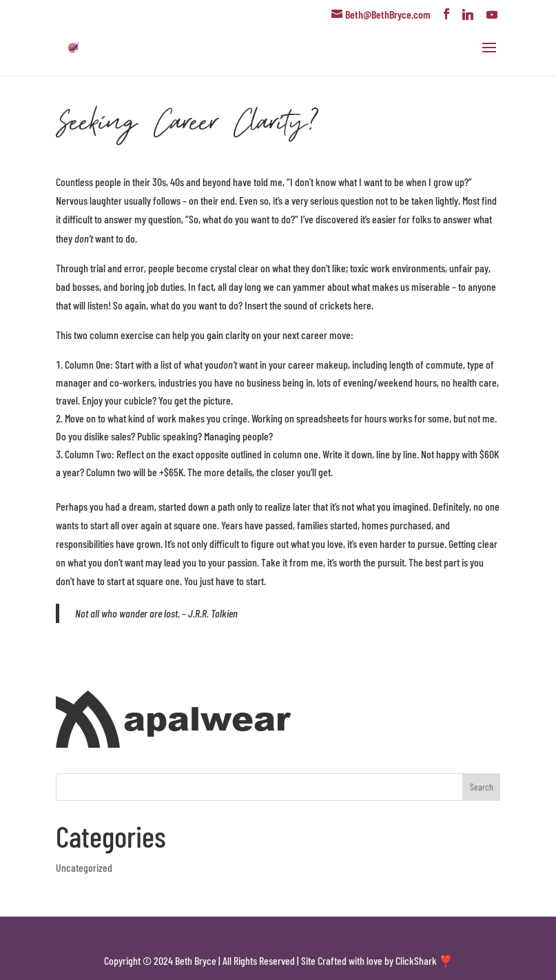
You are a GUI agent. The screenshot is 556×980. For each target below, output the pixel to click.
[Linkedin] (468, 14)
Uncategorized (84, 867)
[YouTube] (492, 14)
